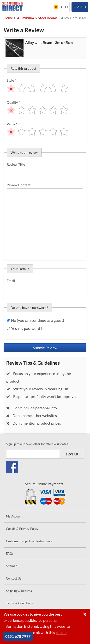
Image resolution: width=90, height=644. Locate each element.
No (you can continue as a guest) (38, 320)
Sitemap (12, 566)
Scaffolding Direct (12, 7)
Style (11, 80)
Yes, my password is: (28, 328)
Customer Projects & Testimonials (29, 541)
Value (12, 124)
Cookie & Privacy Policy (22, 529)
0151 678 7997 (18, 636)
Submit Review (45, 348)
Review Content (19, 185)
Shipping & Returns (19, 591)
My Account (14, 516)
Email (11, 281)
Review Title (16, 164)
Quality (13, 102)
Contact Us (14, 578)
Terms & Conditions (19, 603)
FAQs (10, 554)
